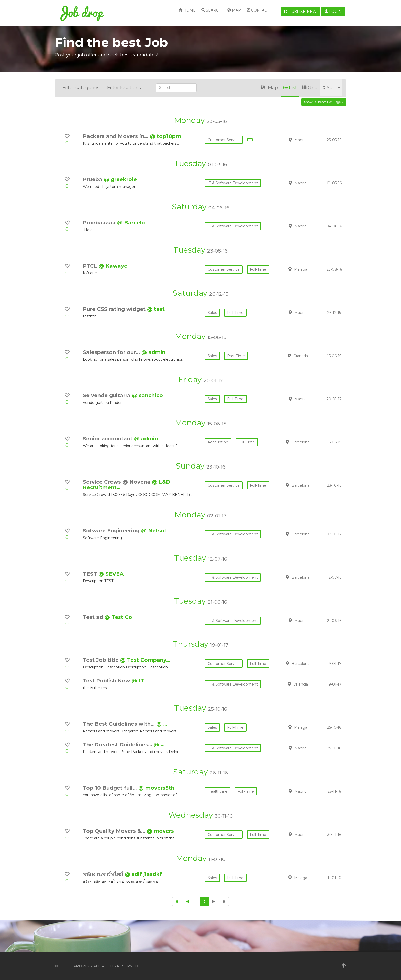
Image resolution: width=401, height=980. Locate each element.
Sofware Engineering (112, 531)
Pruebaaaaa (100, 223)
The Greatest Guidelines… (118, 745)
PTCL (91, 266)
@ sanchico (147, 395)
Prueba (93, 179)
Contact (258, 10)
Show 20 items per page (324, 102)
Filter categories (81, 88)
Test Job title (102, 660)
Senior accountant (108, 439)
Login (333, 12)
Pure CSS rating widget (115, 309)
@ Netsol (154, 531)
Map (234, 10)
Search (211, 10)
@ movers (160, 831)
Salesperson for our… (112, 352)
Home (187, 10)
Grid (310, 88)
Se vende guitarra (107, 395)
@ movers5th (156, 788)
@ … (162, 724)
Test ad (94, 617)
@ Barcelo (131, 223)
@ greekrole (120, 179)
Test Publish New (107, 681)
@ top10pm (165, 136)
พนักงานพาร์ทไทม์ (104, 874)
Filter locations (124, 88)
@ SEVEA (111, 574)
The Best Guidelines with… (120, 724)
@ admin (153, 352)
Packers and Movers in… (116, 136)
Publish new (300, 12)
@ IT (138, 681)
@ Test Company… (145, 660)
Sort (331, 88)
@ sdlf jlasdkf (143, 874)
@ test (156, 309)
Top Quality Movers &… (115, 831)
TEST (91, 574)
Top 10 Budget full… (111, 788)
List (290, 88)
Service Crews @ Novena (117, 482)
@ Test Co (118, 617)
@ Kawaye (113, 266)
